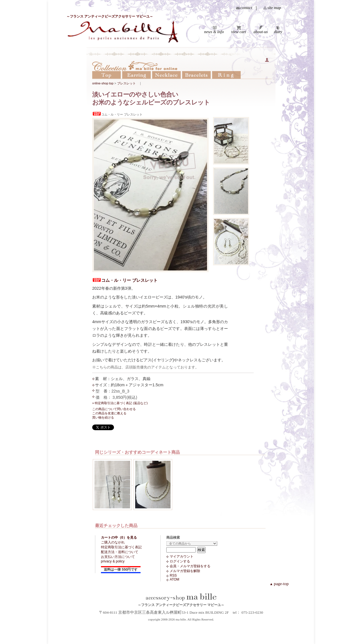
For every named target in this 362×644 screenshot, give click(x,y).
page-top (279, 584)
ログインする (180, 561)
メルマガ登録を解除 (185, 571)
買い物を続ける (103, 417)
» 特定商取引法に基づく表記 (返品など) (120, 403)
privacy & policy (113, 561)
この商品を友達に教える (109, 413)
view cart (239, 32)
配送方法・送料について (120, 552)
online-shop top (103, 83)
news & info (214, 32)
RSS (173, 575)
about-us (261, 32)
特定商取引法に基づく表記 (121, 547)
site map (274, 8)
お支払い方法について (118, 557)
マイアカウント (182, 556)
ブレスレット (126, 83)
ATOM (174, 579)
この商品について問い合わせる (114, 409)
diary (278, 32)
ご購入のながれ (113, 542)
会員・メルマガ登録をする (190, 566)
